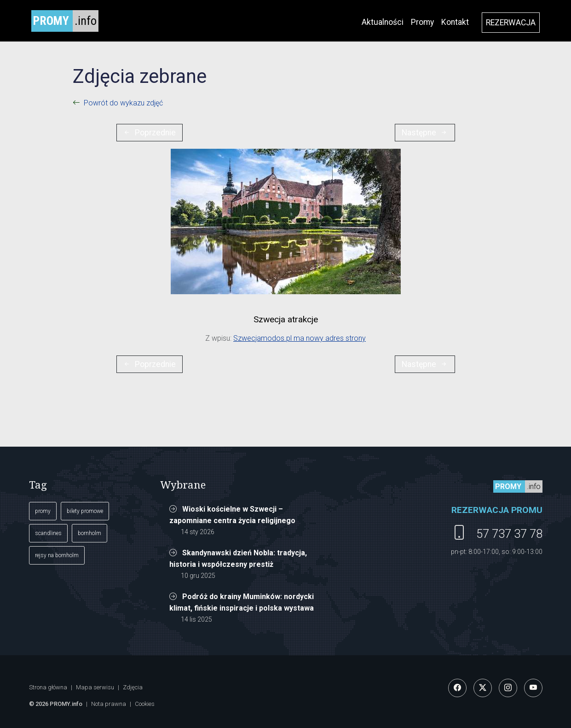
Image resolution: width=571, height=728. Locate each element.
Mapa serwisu (95, 687)
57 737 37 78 (509, 534)
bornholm (89, 533)
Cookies (145, 704)
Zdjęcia (133, 687)
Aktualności (383, 22)
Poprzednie (149, 133)
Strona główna (48, 687)
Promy (422, 22)
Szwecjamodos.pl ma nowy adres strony (300, 338)
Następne (425, 133)
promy (43, 511)
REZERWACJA (511, 23)
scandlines (48, 533)
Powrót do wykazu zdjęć (123, 103)
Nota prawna (109, 704)
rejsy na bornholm (57, 555)
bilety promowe (85, 511)
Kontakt (455, 22)
